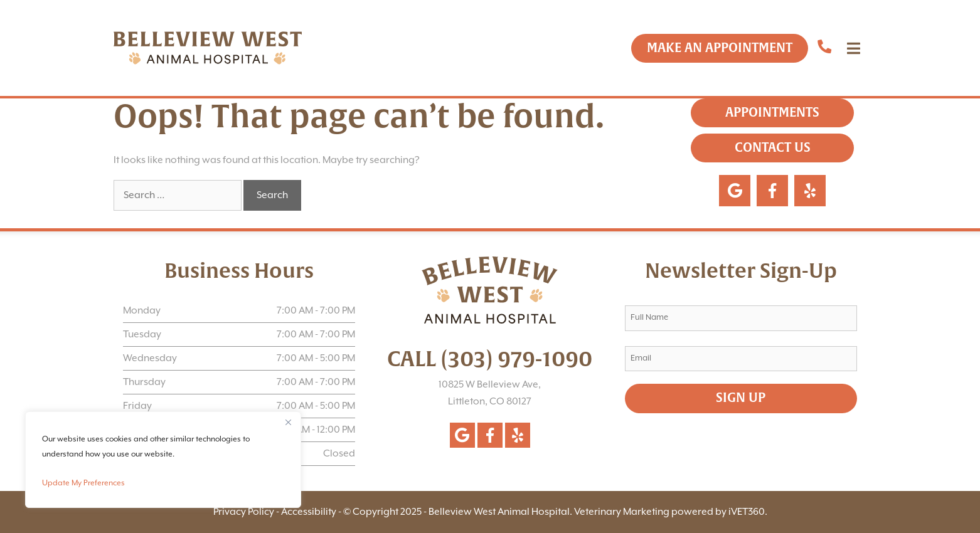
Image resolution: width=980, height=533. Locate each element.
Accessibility (309, 512)
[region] (163, 460)
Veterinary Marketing (622, 512)
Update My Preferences (83, 483)
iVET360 (747, 512)
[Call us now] (824, 48)
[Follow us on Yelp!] (518, 435)
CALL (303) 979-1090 (490, 359)
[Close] (288, 422)
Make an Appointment (720, 48)
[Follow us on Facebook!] (490, 435)
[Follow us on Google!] (462, 435)
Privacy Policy (244, 512)
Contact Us (773, 148)
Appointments (772, 113)
